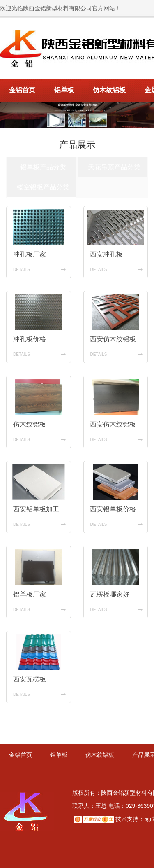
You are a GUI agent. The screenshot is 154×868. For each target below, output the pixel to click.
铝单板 (64, 90)
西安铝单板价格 (113, 509)
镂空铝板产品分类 (43, 187)
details (22, 269)
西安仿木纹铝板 (113, 339)
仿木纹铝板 (109, 90)
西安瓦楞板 (30, 679)
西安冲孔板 (106, 254)
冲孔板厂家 (30, 254)
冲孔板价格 (30, 339)
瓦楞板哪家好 (110, 594)
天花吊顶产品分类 (114, 167)
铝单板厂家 (30, 594)
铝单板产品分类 (43, 167)
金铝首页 (22, 90)
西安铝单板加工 (36, 509)
